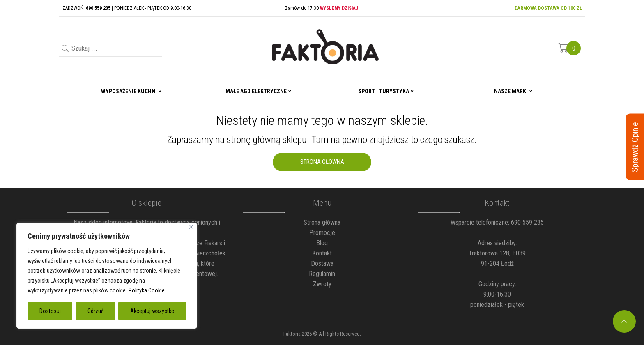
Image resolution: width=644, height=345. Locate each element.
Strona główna (322, 222)
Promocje (322, 233)
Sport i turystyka (384, 91)
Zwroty (322, 284)
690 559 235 (527, 222)
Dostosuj (50, 311)
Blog (322, 243)
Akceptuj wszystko (152, 311)
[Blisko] (191, 227)
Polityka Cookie (147, 290)
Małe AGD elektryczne (256, 91)
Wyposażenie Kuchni (129, 91)
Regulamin (322, 274)
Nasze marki (511, 91)
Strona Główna (322, 162)
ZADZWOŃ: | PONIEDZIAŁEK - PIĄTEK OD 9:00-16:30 (127, 8)
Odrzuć (95, 311)
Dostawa (322, 263)
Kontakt (322, 253)
